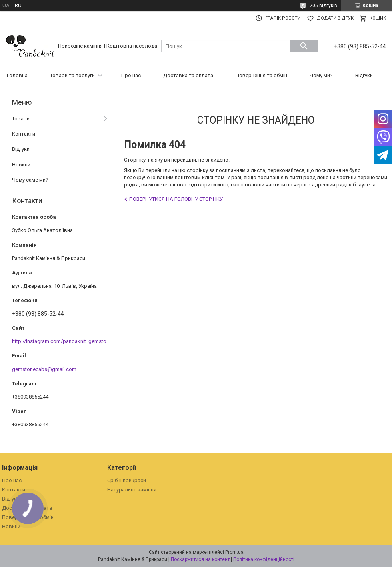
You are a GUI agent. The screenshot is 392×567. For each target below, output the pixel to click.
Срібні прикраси (127, 480)
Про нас (131, 75)
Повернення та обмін (261, 75)
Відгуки (364, 75)
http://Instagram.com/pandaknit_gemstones (63, 341)
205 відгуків (323, 6)
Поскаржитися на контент (200, 559)
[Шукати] (304, 46)
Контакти (24, 134)
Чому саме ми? (30, 180)
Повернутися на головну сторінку (176, 199)
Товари (21, 119)
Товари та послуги (72, 75)
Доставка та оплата (188, 75)
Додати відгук (335, 18)
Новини (21, 165)
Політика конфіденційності (264, 559)
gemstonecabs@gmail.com (44, 369)
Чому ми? (321, 75)
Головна (17, 75)
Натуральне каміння (132, 490)
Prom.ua (234, 552)
